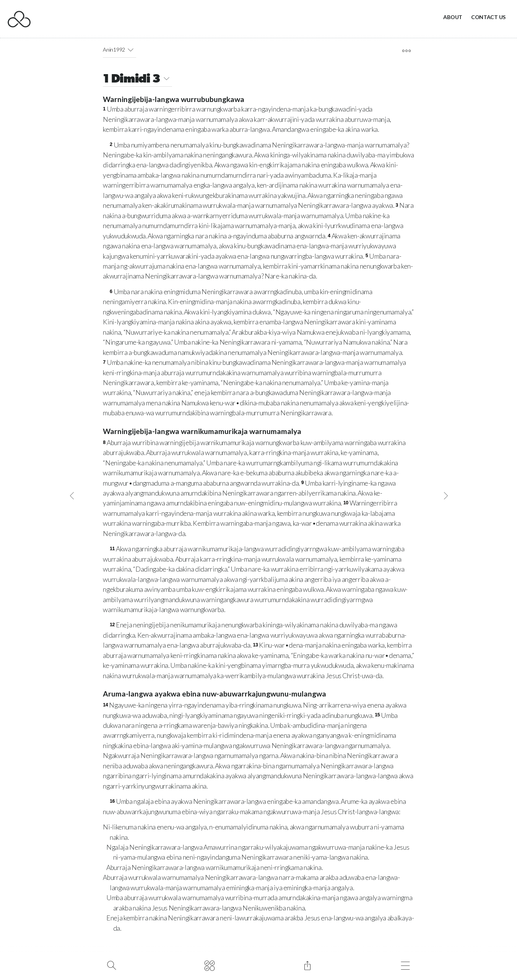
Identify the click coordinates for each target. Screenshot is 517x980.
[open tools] (406, 51)
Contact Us (488, 17)
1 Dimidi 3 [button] (137, 80)
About (453, 17)
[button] (131, 50)
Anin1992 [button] (119, 50)
